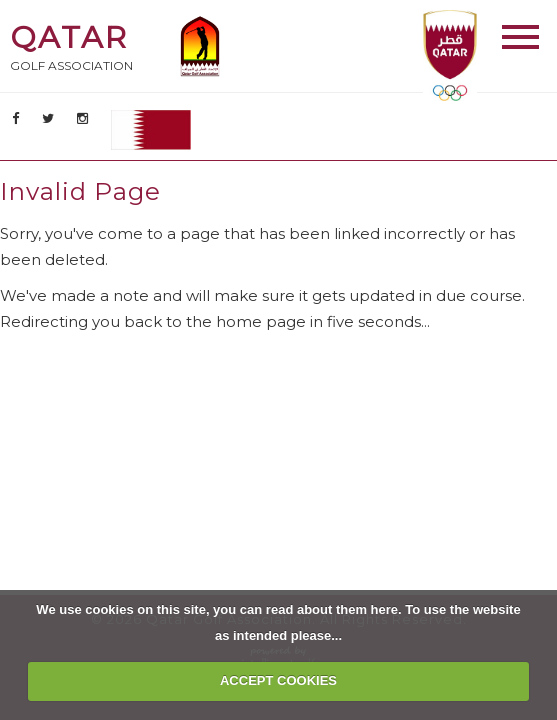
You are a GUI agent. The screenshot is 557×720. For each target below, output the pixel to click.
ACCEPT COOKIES (278, 680)
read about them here (332, 609)
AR (151, 130)
